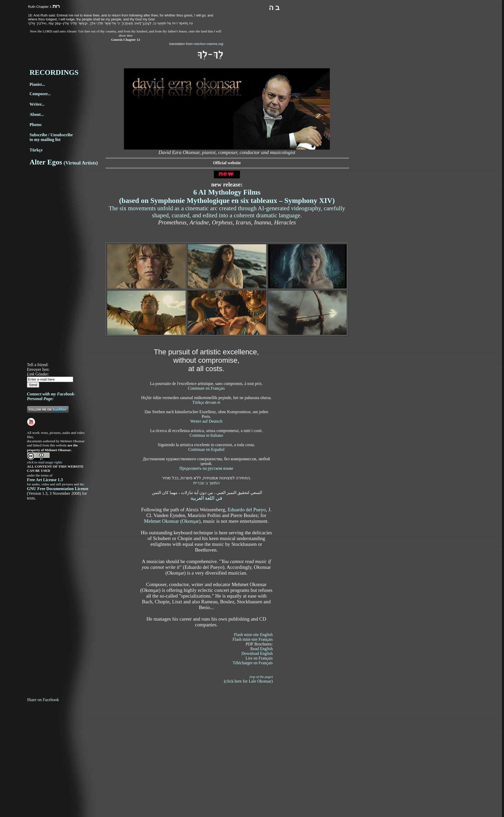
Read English (262, 649)
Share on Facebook (43, 700)
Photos (36, 125)
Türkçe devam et (207, 402)
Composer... (40, 94)
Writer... (37, 104)
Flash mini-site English (253, 635)
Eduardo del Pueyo (247, 510)
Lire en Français (259, 658)
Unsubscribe (62, 135)
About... (37, 114)
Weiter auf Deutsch (206, 421)
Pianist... (37, 84)
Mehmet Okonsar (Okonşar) (172, 521)
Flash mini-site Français (253, 639)
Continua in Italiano (206, 435)
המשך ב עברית (206, 483)
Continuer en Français (206, 388)
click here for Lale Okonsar (248, 681)
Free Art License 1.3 (45, 480)
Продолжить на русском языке (206, 468)
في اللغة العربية (207, 498)
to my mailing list (45, 140)
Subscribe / (40, 135)
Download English (257, 653)
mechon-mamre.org (208, 44)
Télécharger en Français (253, 663)
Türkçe (36, 150)
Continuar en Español (206, 449)
